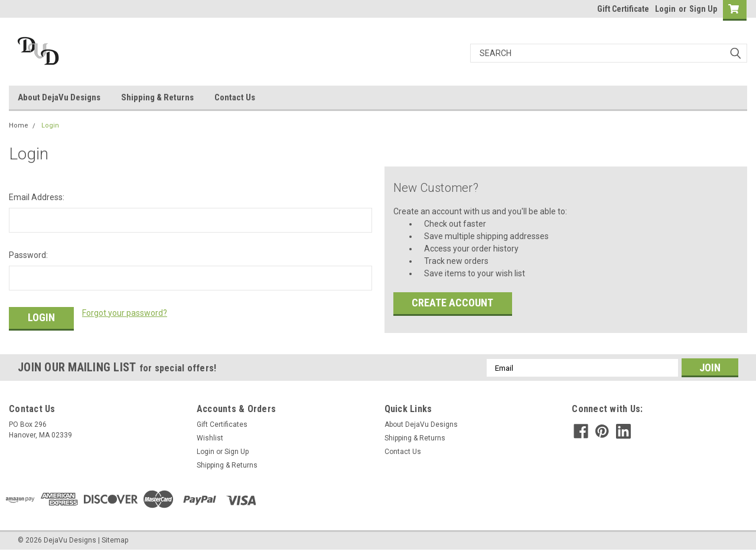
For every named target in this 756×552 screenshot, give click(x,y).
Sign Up (703, 9)
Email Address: (37, 197)
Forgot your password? (125, 313)
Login (665, 9)
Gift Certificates (222, 424)
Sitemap (115, 540)
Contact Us (235, 97)
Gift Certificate (623, 9)
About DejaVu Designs (59, 97)
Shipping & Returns (157, 97)
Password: (28, 255)
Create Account (452, 303)
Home (19, 125)
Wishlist (210, 438)
